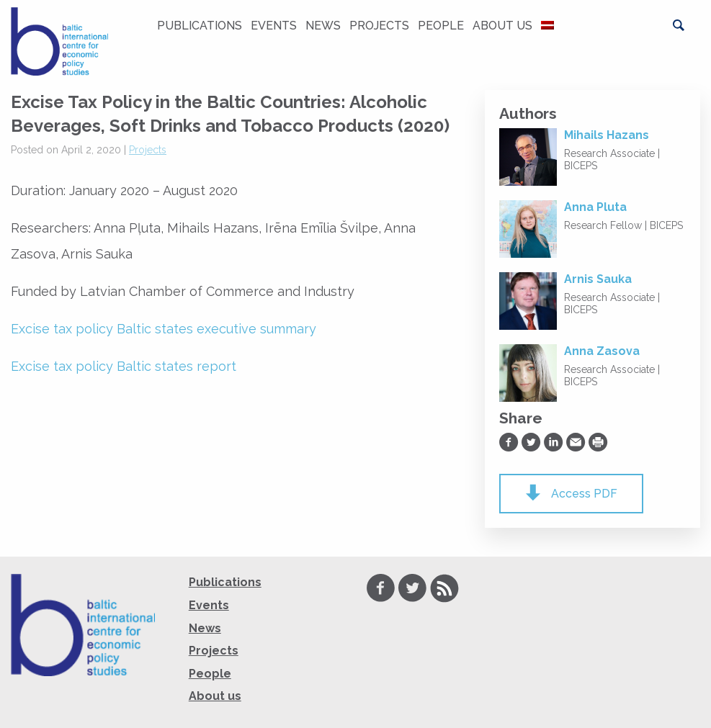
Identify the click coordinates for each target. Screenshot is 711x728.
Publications (200, 26)
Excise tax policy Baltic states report (124, 366)
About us (502, 26)
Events (274, 26)
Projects (379, 26)
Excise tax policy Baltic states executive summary (164, 329)
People (441, 26)
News (323, 26)
